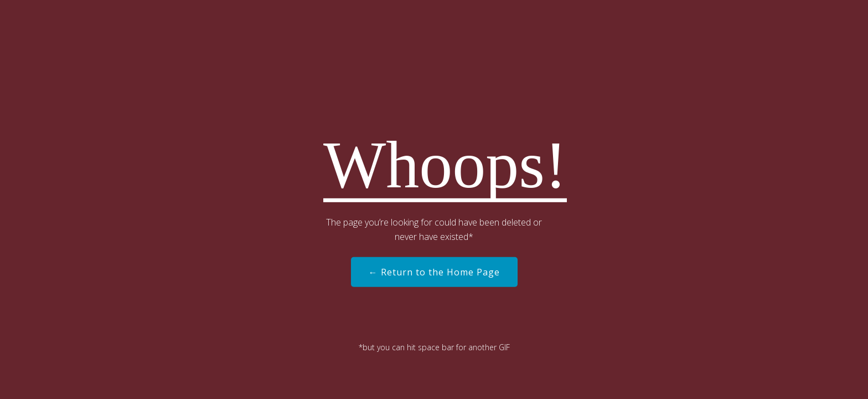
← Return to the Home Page (434, 272)
